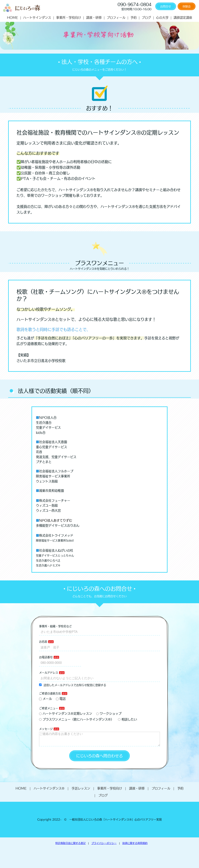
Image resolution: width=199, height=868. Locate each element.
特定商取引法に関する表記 (71, 846)
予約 (134, 18)
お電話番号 (46, 657)
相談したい (127, 719)
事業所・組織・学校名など (55, 626)
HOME (13, 18)
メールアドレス (49, 673)
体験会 (187, 6)
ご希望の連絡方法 (50, 693)
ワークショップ (109, 713)
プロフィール (116, 18)
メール (45, 699)
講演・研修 (94, 18)
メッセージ (46, 729)
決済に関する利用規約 (135, 846)
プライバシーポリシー (104, 846)
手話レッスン (81, 791)
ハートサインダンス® (49, 791)
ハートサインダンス (37, 18)
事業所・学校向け (69, 18)
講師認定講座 (183, 18)
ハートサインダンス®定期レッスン (66, 713)
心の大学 (162, 18)
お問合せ (166, 6)
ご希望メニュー (49, 708)
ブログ (146, 18)
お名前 (43, 642)
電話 (61, 699)
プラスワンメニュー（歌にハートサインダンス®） (76, 719)
